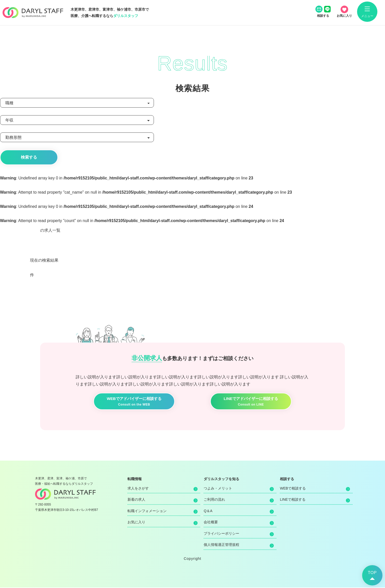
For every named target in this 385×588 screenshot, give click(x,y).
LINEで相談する (293, 500)
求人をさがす (138, 489)
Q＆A (208, 511)
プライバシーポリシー (221, 534)
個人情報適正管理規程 (221, 545)
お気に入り (136, 523)
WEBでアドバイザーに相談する (134, 402)
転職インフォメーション (147, 511)
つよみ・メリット (218, 489)
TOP (372, 573)
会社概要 (211, 523)
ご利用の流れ (214, 500)
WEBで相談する (293, 489)
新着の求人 (136, 500)
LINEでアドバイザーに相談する (251, 402)
